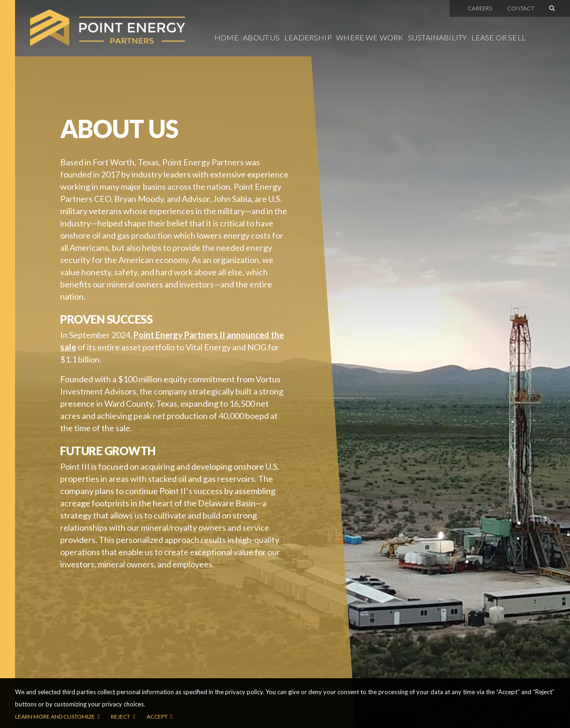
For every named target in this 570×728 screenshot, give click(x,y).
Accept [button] (157, 716)
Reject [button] (121, 716)
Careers (480, 8)
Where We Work (370, 37)
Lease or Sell (499, 37)
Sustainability (437, 37)
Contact (521, 8)
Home (226, 37)
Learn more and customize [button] (55, 716)
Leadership (308, 37)
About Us (261, 37)
